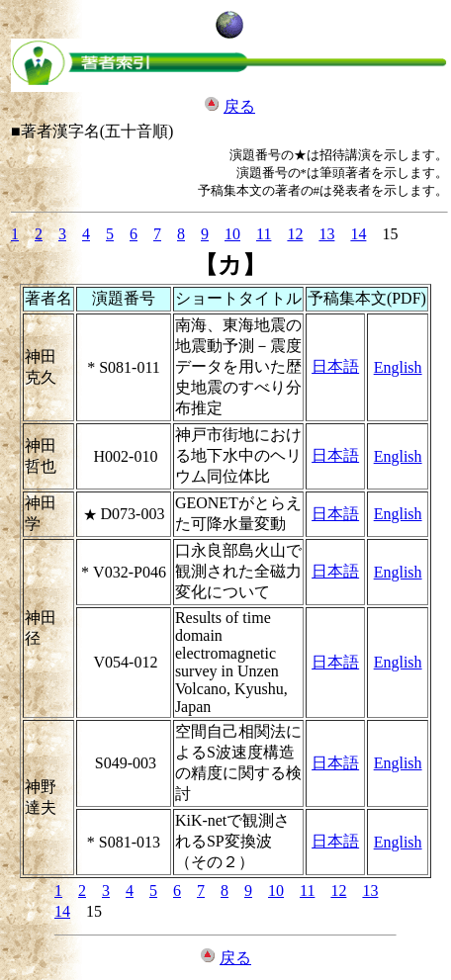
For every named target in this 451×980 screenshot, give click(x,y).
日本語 (335, 366)
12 (295, 234)
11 (264, 234)
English (398, 367)
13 (326, 234)
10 (232, 234)
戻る (239, 106)
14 (358, 234)
